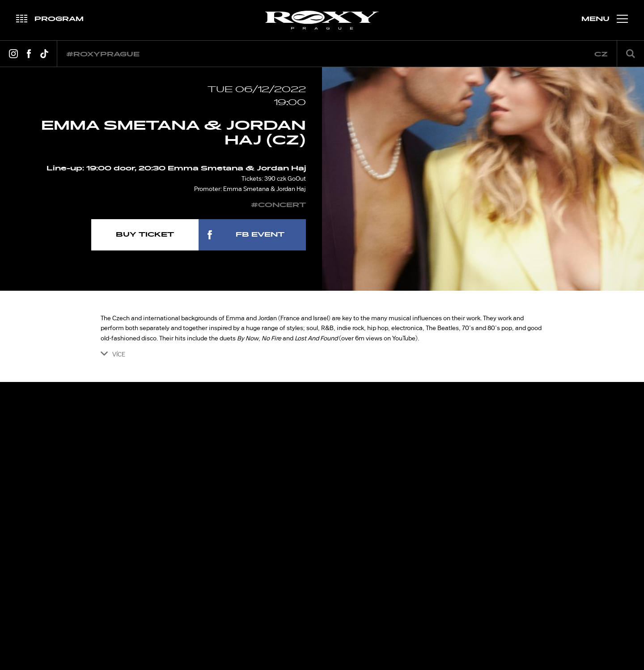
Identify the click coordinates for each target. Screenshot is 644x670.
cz (601, 54)
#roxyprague (103, 54)
